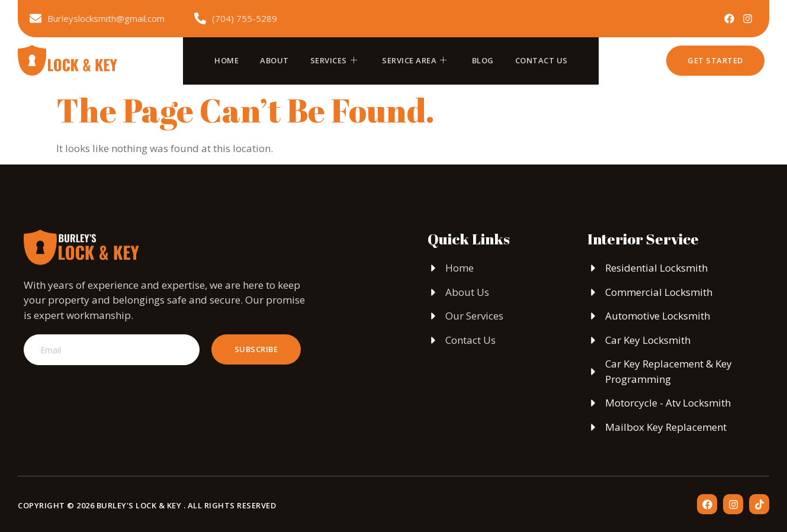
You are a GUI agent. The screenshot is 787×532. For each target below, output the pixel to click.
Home (227, 60)
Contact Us (542, 60)
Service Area (415, 60)
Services (334, 60)
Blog (483, 60)
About (274, 60)
